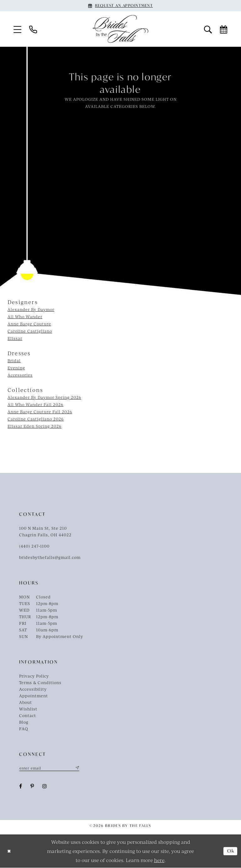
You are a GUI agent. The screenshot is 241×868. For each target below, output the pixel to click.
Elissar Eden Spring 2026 (35, 426)
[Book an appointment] (120, 6)
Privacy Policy (34, 676)
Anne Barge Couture (29, 324)
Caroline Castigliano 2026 (36, 419)
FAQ (24, 729)
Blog (24, 722)
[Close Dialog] (10, 851)
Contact (28, 715)
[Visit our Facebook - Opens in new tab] (21, 786)
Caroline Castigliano (30, 331)
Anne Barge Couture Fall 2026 (40, 412)
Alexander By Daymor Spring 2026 (44, 397)
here (159, 860)
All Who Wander (25, 317)
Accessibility (33, 689)
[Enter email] (51, 768)
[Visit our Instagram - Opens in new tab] (45, 786)
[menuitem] (18, 29)
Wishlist (28, 709)
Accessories (20, 375)
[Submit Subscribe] (79, 768)
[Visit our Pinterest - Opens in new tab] (32, 786)
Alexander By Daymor (31, 309)
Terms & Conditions (40, 683)
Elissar (15, 338)
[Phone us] (33, 29)
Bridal (14, 361)
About (26, 702)
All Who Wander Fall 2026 (35, 405)
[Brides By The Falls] (120, 29)
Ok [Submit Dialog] (230, 851)
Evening (16, 368)
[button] (18, 29)
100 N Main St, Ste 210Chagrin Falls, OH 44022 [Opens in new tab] (45, 531)
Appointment (34, 696)
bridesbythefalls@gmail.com (50, 557)
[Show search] (208, 29)
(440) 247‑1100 (34, 546)
